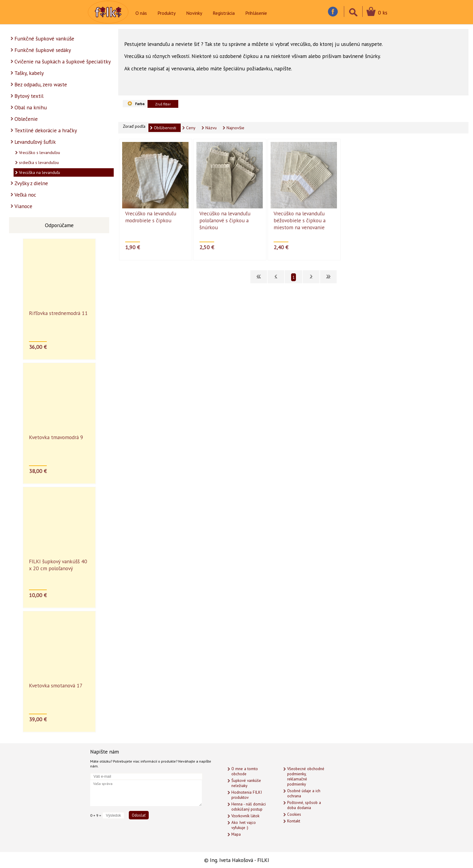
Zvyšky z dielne (31, 183)
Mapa (236, 834)
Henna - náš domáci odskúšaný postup (249, 807)
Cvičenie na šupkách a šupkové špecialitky (63, 61)
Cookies (294, 814)
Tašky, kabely (29, 73)
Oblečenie (26, 119)
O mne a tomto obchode (245, 771)
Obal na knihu (31, 107)
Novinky (194, 13)
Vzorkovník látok (245, 816)
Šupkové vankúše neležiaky (246, 783)
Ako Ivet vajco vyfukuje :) (244, 825)
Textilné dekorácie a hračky (46, 130)
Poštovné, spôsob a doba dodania (304, 805)
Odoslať (139, 815)
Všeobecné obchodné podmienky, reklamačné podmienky (306, 776)
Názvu (211, 128)
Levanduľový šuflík (35, 142)
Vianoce (23, 206)
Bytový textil (29, 96)
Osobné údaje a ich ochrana (304, 793)
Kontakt (294, 821)
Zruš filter (163, 104)
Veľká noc (25, 195)
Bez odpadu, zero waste (41, 84)
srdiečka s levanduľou (39, 162)
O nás (141, 13)
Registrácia (224, 13)
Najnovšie (235, 128)
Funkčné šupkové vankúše (44, 39)
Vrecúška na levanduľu (40, 172)
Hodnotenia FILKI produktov (247, 795)
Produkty (167, 13)
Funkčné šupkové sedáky (43, 50)
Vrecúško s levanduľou (40, 153)
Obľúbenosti (165, 128)
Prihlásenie (256, 13)
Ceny (191, 128)
